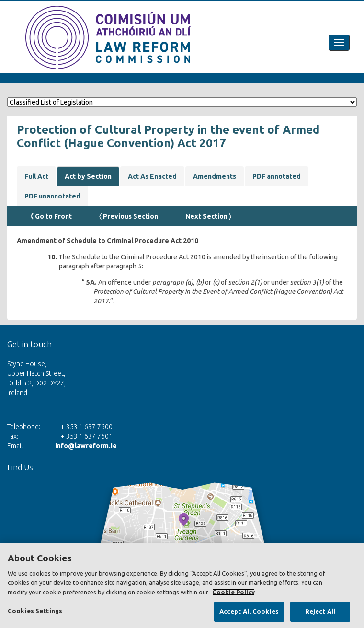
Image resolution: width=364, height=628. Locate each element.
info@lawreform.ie (86, 446)
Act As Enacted (152, 176)
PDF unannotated (52, 196)
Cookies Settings (35, 611)
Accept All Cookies (249, 611)
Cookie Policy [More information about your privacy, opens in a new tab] (233, 592)
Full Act (36, 176)
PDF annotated (277, 176)
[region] (182, 585)
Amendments (215, 176)
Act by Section (88, 176)
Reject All (320, 611)
